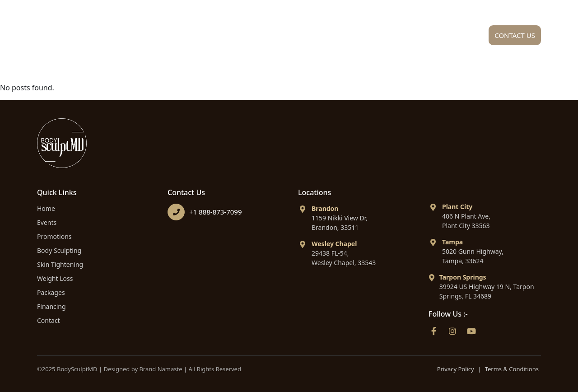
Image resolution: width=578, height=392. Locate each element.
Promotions (54, 236)
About (236, 37)
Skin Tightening (60, 264)
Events (47, 222)
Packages (381, 37)
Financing (445, 37)
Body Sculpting (59, 250)
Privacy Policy (456, 369)
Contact (49, 320)
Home (181, 37)
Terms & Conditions (512, 369)
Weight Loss (55, 278)
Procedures (308, 37)
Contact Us (515, 35)
